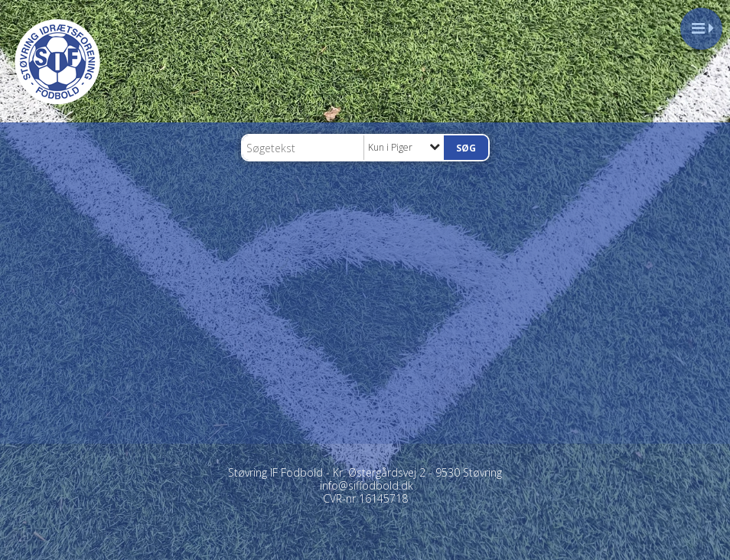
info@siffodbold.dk (367, 485)
